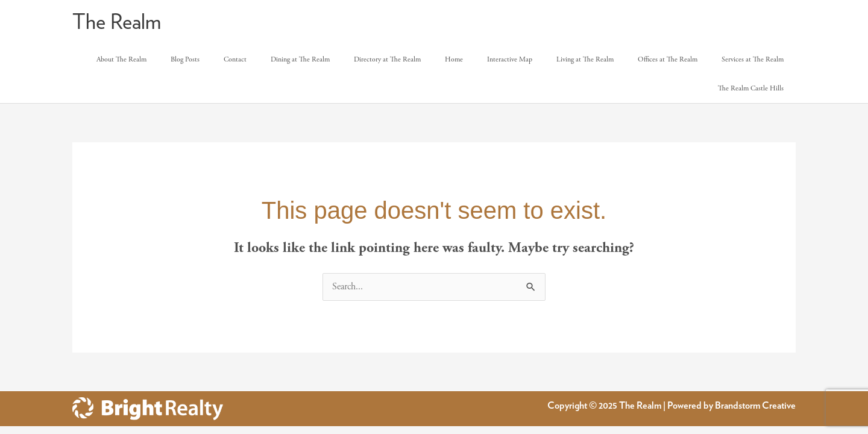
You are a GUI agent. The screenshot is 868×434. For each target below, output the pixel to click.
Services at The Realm (753, 59)
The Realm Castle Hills (751, 88)
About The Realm (121, 59)
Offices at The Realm (668, 59)
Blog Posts (185, 59)
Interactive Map (510, 59)
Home (454, 59)
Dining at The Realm (300, 59)
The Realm (117, 23)
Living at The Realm (585, 59)
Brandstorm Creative (755, 406)
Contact (235, 59)
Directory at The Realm (387, 59)
